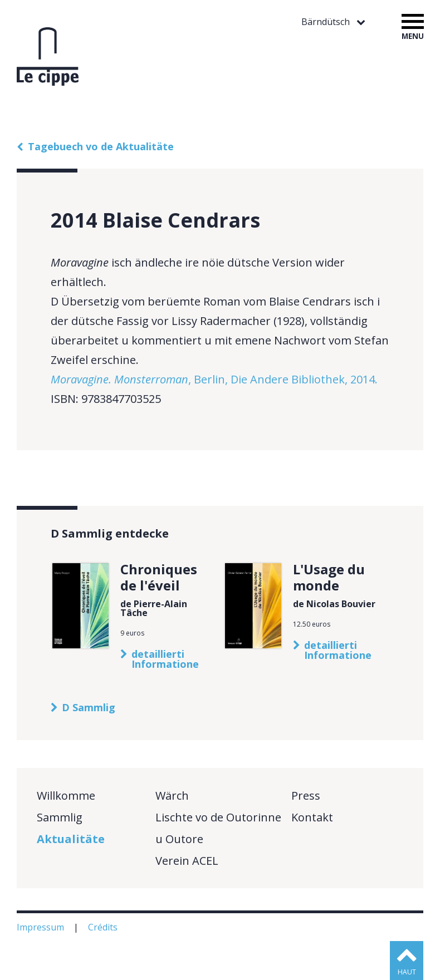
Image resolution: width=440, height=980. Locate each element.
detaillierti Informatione (165, 659)
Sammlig (60, 817)
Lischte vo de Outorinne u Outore (218, 828)
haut (407, 972)
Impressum (41, 927)
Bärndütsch (327, 22)
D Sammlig (89, 707)
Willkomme (66, 796)
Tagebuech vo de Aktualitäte (101, 146)
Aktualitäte (71, 839)
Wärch (172, 796)
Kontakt (312, 817)
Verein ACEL (187, 861)
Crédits (104, 927)
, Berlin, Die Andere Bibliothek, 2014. (214, 379)
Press (306, 796)
